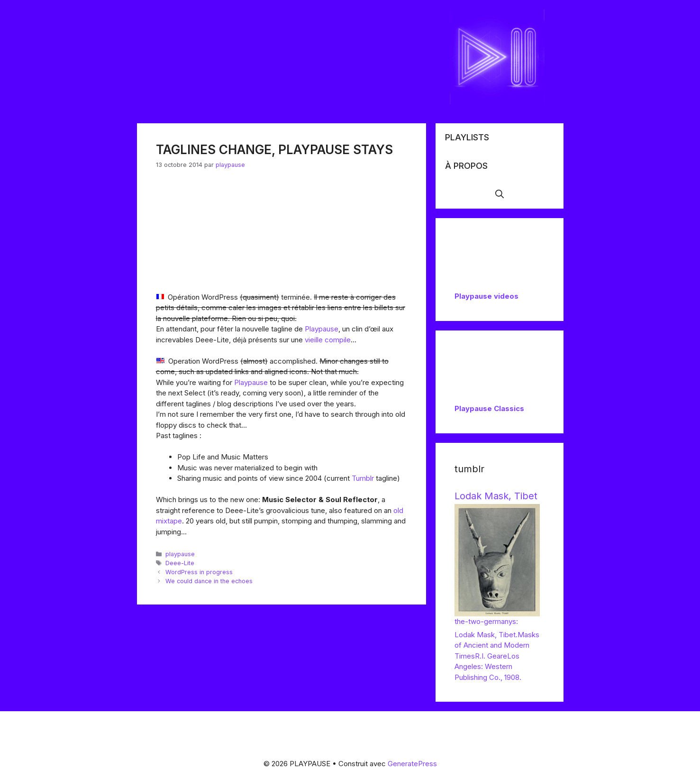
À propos (466, 166)
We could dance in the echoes (209, 581)
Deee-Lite (180, 563)
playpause (180, 554)
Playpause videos (486, 296)
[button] (500, 194)
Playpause (322, 329)
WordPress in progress (199, 572)
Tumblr (364, 478)
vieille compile (328, 340)
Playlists (467, 137)
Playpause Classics (489, 408)
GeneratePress (412, 764)
